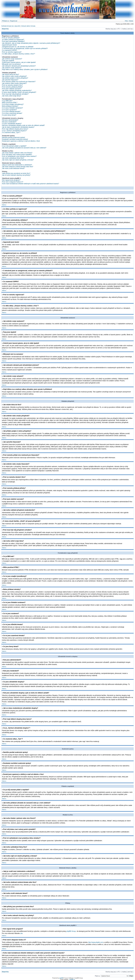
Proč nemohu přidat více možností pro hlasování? (19, 82)
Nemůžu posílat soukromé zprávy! (13, 137)
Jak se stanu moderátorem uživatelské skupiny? (18, 127)
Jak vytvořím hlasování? (10, 80)
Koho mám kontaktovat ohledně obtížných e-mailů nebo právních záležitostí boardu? (31, 184)
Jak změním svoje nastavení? (12, 59)
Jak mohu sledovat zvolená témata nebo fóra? (18, 167)
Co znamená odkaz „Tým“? (11, 133)
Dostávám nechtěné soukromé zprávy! (15, 139)
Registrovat (14, 21)
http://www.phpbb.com (96, 942)
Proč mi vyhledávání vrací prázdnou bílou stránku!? (19, 156)
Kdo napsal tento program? (11, 180)
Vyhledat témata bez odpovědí (11, 26)
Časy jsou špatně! (8, 61)
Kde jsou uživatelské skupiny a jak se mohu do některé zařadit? (23, 125)
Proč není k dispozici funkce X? (13, 182)
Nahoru (4, 205)
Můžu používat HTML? (10, 103)
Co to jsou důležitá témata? (11, 112)
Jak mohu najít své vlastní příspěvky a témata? (18, 160)
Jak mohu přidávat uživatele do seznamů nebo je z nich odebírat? (24, 148)
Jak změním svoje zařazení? (12, 68)
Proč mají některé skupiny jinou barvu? (15, 129)
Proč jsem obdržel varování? (12, 89)
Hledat (131, 21)
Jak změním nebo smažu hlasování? (14, 83)
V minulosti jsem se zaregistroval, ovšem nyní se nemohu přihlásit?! (25, 48)
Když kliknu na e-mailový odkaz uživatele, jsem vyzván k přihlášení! (25, 69)
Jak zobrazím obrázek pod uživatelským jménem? (19, 66)
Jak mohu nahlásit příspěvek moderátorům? (17, 91)
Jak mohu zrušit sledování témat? (13, 168)
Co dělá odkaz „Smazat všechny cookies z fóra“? (19, 54)
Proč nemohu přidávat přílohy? (12, 87)
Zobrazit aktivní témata (28, 26)
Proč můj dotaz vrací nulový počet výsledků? (17, 155)
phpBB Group (71, 931)
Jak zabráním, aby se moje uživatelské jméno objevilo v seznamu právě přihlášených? (31, 43)
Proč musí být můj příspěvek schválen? (15, 94)
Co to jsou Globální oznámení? (12, 108)
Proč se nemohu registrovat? (12, 52)
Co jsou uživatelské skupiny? (12, 124)
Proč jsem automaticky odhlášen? (13, 41)
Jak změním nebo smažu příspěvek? (14, 76)
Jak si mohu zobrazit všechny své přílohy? (16, 175)
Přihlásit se (5, 21)
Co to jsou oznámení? (9, 110)
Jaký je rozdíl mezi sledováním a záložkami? (17, 165)
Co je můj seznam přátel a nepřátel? (14, 146)
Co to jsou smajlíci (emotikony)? (13, 104)
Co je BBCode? (7, 101)
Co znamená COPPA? (10, 50)
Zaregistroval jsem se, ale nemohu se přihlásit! (18, 47)
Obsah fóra (5, 29)
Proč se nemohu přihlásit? (11, 38)
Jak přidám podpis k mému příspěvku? (15, 78)
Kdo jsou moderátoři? (9, 122)
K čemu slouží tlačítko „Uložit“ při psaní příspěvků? (19, 92)
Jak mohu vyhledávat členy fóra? (13, 158)
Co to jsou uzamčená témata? (12, 113)
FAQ (126, 21)
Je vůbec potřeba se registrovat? (13, 40)
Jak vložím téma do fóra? (11, 74)
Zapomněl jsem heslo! (9, 45)
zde (21, 933)
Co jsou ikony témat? (9, 115)
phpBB (61, 978)
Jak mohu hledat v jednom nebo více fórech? (17, 153)
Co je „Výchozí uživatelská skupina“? (14, 131)
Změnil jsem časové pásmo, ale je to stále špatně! (19, 62)
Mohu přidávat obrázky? (10, 106)
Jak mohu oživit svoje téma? (12, 96)
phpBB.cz (72, 979)
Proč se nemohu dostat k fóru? (12, 85)
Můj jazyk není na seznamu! (11, 64)
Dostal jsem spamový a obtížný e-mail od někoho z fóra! (21, 141)
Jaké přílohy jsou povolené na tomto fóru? (16, 173)
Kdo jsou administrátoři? (10, 120)
